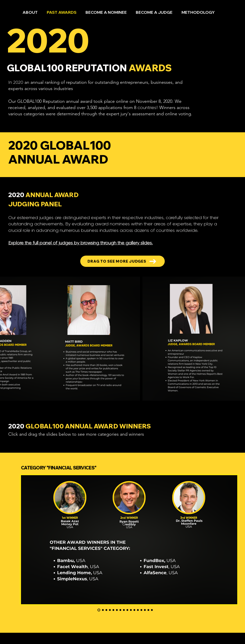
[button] (106, 10)
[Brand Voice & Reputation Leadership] (124, 610)
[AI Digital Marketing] (110, 610)
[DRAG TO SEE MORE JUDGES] (122, 261)
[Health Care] (127, 610)
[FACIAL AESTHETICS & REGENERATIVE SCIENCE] (113, 610)
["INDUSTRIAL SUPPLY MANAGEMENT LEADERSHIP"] (138, 610)
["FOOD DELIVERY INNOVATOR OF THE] (131, 610)
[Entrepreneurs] (103, 610)
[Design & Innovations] (120, 610)
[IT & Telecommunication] (141, 610)
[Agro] (145, 610)
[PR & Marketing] (148, 610)
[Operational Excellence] (106, 610)
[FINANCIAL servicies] (99, 610)
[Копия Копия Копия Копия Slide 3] (117, 610)
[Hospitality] (152, 610)
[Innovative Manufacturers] (134, 610)
